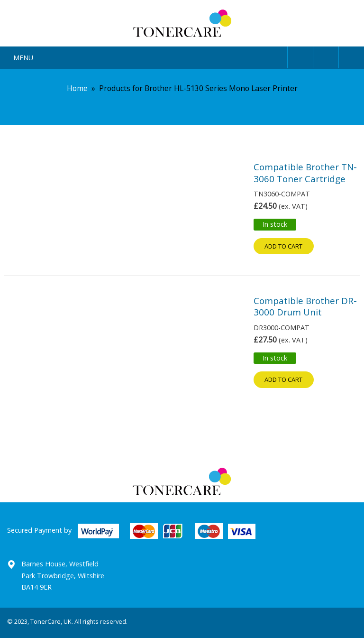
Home (77, 88)
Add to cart (283, 246)
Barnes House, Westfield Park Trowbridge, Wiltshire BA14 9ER (63, 575)
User (300, 56)
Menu (23, 58)
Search (326, 56)
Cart (351, 56)
